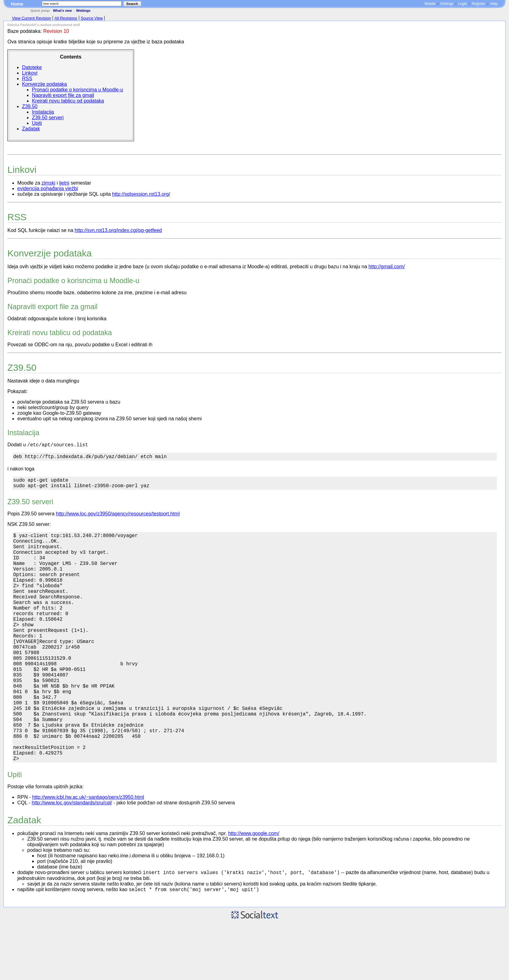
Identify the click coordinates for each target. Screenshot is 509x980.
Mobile (430, 4)
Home (17, 4)
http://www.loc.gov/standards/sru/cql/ (72, 858)
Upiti (37, 123)
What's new (62, 11)
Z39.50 (30, 106)
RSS (27, 79)
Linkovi (30, 73)
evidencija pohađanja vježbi (48, 188)
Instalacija (43, 112)
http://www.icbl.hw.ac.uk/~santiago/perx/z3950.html (88, 853)
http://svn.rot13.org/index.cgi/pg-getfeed (118, 230)
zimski (48, 183)
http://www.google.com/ (254, 889)
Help (494, 4)
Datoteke (32, 67)
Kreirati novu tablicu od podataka (68, 101)
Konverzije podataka (44, 84)
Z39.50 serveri (48, 118)
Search (132, 4)
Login (462, 4)
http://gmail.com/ (387, 267)
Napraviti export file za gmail (63, 95)
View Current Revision (32, 18)
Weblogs (83, 11)
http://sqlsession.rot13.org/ (141, 194)
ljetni (64, 183)
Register (479, 4)
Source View (92, 18)
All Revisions (66, 18)
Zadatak (31, 129)
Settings (447, 4)
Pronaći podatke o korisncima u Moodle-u (77, 90)
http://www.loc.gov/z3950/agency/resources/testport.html (118, 518)
